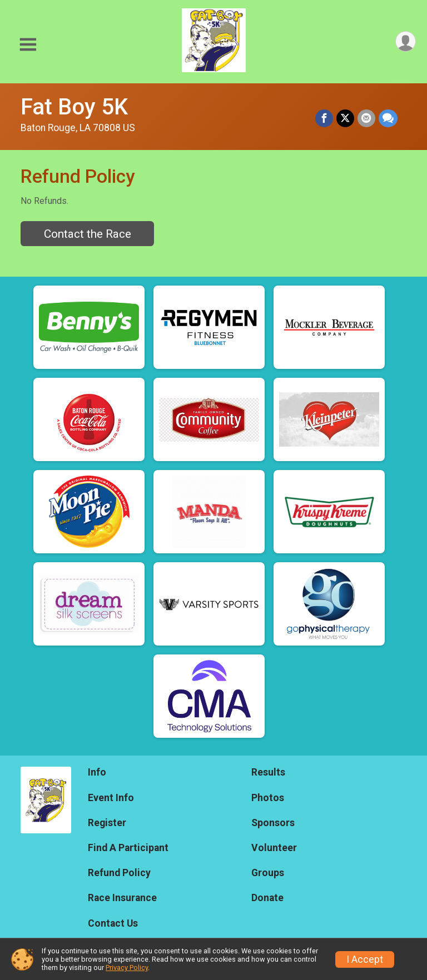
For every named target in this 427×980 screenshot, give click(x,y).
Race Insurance (122, 898)
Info (97, 772)
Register (107, 823)
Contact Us (113, 923)
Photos (268, 798)
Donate (267, 898)
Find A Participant (128, 848)
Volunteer (274, 848)
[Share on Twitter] (345, 118)
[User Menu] (406, 41)
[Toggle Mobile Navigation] (28, 45)
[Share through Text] (388, 118)
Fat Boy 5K (74, 107)
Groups (268, 873)
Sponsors (273, 823)
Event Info (111, 798)
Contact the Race (88, 234)
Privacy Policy (127, 967)
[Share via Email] (366, 118)
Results (268, 772)
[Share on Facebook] (324, 118)
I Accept (365, 959)
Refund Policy (119, 873)
